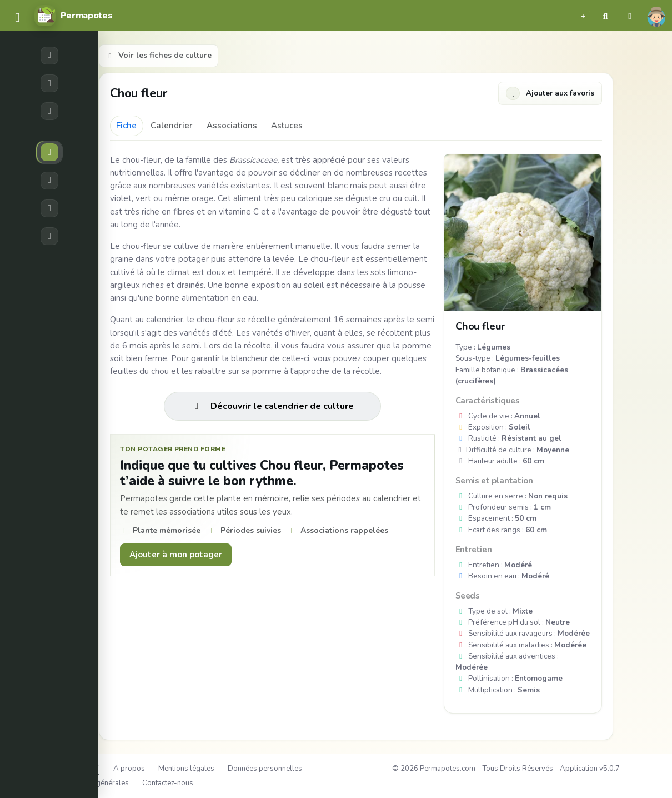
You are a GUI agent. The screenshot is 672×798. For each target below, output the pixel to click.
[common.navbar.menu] (17, 18)
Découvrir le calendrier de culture (272, 406)
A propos (129, 769)
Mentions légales (186, 769)
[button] (583, 16)
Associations (232, 126)
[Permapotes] (73, 16)
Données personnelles (265, 769)
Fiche (126, 126)
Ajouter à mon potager (176, 555)
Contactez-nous (168, 783)
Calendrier (172, 126)
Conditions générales (94, 783)
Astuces (287, 126)
